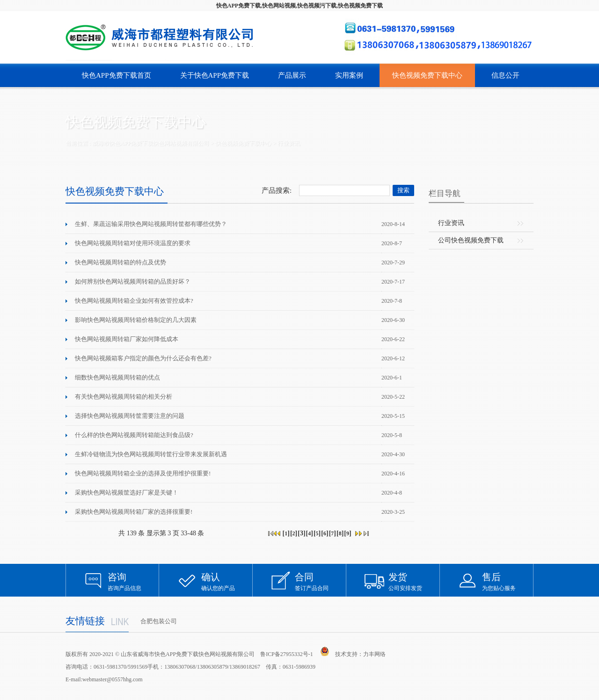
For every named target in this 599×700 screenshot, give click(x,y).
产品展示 (292, 75)
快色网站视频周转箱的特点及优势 (121, 262)
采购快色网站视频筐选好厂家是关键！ (127, 492)
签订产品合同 (321, 581)
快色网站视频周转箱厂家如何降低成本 (127, 339)
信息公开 (505, 75)
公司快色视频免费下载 (471, 240)
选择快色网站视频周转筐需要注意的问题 (130, 416)
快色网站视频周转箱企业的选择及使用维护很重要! (143, 473)
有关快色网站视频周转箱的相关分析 (124, 397)
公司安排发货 (414, 581)
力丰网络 (374, 654)
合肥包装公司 (159, 621)
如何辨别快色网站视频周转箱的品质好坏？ (133, 281)
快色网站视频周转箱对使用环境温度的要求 (133, 243)
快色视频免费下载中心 (427, 75)
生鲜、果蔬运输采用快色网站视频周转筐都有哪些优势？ (151, 224)
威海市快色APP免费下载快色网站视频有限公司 (151, 143)
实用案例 (349, 75)
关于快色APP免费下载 (215, 75)
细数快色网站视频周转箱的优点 (117, 377)
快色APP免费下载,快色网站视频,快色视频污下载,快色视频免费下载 (299, 6)
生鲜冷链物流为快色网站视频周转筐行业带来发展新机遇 (151, 454)
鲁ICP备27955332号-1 (287, 654)
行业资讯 (289, 143)
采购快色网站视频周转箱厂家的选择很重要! (134, 512)
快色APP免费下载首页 (117, 75)
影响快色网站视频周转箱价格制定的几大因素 (136, 320)
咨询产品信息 (133, 581)
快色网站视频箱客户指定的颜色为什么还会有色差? (143, 358)
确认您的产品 (227, 581)
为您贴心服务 (508, 581)
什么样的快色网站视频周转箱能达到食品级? (134, 435)
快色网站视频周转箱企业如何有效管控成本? (134, 301)
